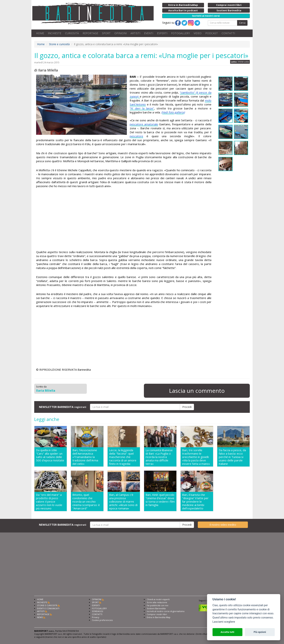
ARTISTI (135, 33)
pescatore (136, 136)
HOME (40, 33)
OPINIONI (121, 33)
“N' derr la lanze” (142, 108)
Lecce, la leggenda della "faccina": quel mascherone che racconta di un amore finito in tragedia (123, 457)
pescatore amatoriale (144, 124)
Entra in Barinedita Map (159, 617)
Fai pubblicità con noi (158, 605)
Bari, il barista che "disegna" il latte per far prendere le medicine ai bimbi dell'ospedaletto (195, 501)
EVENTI (149, 33)
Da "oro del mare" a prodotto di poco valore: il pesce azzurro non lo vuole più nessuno (49, 501)
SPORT (106, 33)
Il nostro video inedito (223, 525)
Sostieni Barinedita (156, 608)
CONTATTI (228, 33)
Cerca (242, 23)
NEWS (40, 617)
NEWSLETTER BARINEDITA (63, 407)
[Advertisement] (124, 220)
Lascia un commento (197, 391)
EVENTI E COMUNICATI (48, 608)
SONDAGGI (97, 611)
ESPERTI (162, 33)
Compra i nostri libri (157, 614)
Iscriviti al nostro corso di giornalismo (166, 611)
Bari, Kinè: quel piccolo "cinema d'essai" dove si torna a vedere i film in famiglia (160, 500)
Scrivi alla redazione (157, 602)
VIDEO (198, 33)
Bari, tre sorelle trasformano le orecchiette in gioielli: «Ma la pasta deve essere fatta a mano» (196, 457)
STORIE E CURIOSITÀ (47, 605)
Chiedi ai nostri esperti (158, 599)
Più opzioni (260, 632)
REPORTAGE (90, 33)
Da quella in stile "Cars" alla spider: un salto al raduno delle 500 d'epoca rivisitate (50, 455)
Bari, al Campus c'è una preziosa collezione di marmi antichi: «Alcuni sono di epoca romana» (123, 501)
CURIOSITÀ (72, 33)
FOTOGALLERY (180, 33)
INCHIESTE (55, 33)
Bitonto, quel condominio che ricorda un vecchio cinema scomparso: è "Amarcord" (86, 501)
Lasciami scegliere (224, 622)
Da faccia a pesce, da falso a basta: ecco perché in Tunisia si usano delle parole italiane (232, 457)
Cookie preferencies (102, 620)
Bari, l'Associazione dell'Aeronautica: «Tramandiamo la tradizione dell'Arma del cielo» (85, 457)
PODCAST (212, 33)
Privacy (96, 617)
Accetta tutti (227, 632)
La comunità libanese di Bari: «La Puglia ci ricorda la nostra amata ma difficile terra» (159, 457)
